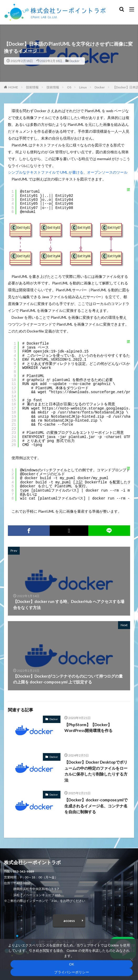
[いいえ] (131, 959)
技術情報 (32, 87)
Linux (83, 87)
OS (69, 87)
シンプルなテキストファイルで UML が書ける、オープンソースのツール (68, 172)
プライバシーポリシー (72, 972)
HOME (13, 87)
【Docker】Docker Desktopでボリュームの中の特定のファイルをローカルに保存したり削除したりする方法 (96, 771)
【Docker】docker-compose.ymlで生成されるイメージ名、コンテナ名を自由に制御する (96, 806)
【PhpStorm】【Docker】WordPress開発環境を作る (88, 728)
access (69, 920)
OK (72, 964)
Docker (75, 61)
